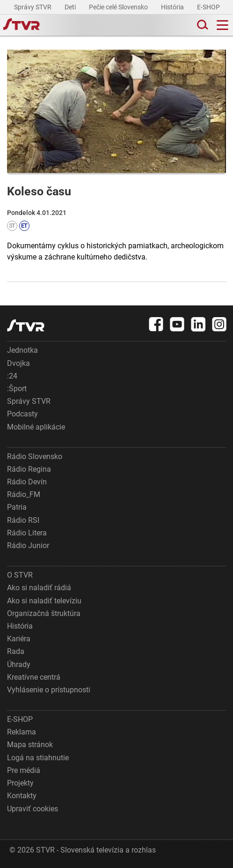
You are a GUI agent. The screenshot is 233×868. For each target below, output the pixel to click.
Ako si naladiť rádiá (39, 588)
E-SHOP (209, 7)
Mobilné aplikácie (36, 427)
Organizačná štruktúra (44, 613)
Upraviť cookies (33, 809)
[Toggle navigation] (222, 25)
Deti (71, 7)
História (173, 7)
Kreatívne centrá (34, 677)
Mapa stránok (30, 745)
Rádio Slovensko (35, 456)
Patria (17, 507)
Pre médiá (24, 770)
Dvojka (18, 363)
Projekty (20, 783)
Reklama (22, 732)
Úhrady (19, 664)
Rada (16, 651)
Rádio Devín (27, 482)
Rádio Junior (28, 545)
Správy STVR (33, 7)
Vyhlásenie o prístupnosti (49, 690)
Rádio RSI (23, 520)
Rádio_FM (24, 494)
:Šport (17, 389)
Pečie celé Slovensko (119, 7)
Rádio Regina (29, 469)
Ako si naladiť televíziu (44, 601)
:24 (12, 376)
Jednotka (22, 350)
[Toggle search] (202, 25)
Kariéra (19, 639)
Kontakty (22, 796)
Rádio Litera (27, 533)
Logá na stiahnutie (38, 758)
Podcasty (22, 414)
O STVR (20, 575)
